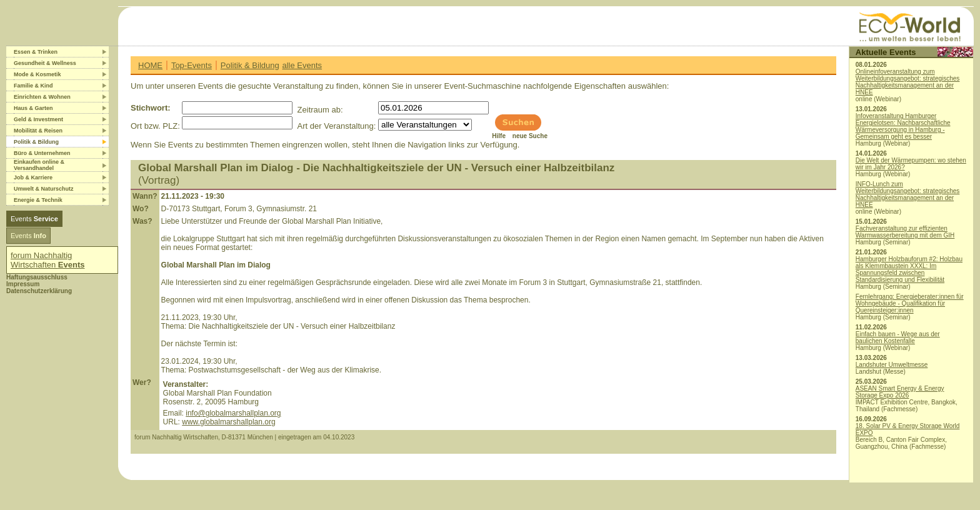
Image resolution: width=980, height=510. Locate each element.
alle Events (302, 65)
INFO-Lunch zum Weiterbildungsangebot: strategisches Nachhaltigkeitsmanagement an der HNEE (908, 194)
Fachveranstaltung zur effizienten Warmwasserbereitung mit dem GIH (905, 232)
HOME (150, 65)
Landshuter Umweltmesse (892, 365)
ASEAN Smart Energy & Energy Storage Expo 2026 (900, 392)
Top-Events (192, 65)
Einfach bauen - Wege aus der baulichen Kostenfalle (898, 337)
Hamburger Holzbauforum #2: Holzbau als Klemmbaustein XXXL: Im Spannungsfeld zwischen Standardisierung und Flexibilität (909, 269)
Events (34, 219)
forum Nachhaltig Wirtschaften (48, 260)
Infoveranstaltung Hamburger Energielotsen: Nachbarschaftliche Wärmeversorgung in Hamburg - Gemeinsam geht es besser (903, 126)
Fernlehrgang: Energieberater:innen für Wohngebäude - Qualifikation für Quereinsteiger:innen (910, 303)
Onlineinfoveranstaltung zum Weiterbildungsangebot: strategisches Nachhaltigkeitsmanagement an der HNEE (908, 82)
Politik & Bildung (250, 65)
